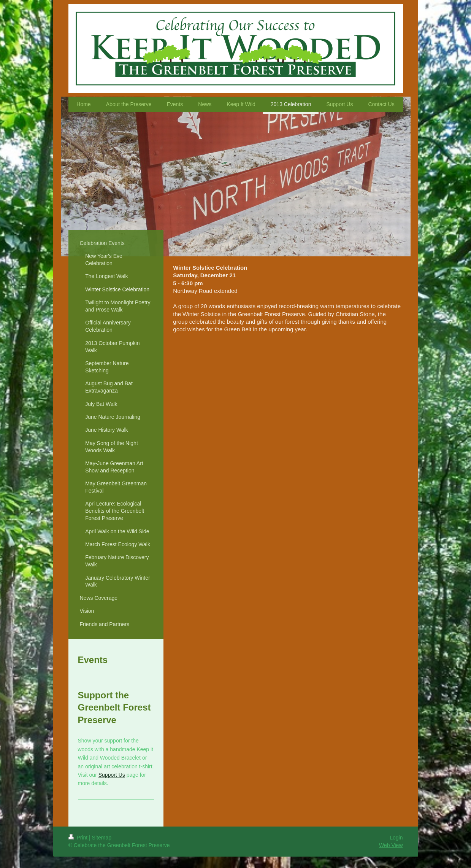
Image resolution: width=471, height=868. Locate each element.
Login (396, 838)
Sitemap (102, 838)
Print (79, 838)
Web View (391, 845)
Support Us (112, 775)
